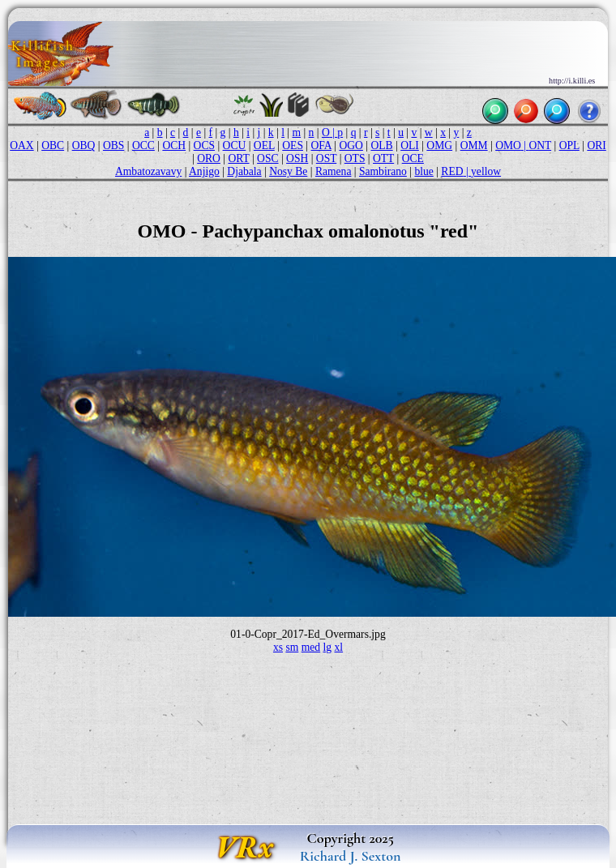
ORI (596, 145)
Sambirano (383, 171)
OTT (383, 158)
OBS (113, 145)
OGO (351, 145)
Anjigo (204, 171)
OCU (235, 145)
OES (293, 145)
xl (339, 647)
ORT (238, 158)
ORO (209, 158)
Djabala (244, 171)
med (311, 647)
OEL (264, 145)
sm (292, 647)
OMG (439, 145)
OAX (21, 145)
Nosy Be (288, 171)
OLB (381, 145)
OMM (474, 145)
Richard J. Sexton (351, 856)
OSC (267, 158)
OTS (355, 158)
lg (328, 647)
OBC (53, 145)
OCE (413, 158)
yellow (486, 171)
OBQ (84, 145)
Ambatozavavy (148, 171)
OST (326, 158)
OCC (143, 145)
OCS (204, 145)
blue (423, 171)
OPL (569, 145)
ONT (540, 145)
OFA (321, 145)
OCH (174, 145)
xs (278, 647)
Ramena (334, 171)
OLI (410, 145)
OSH (297, 158)
